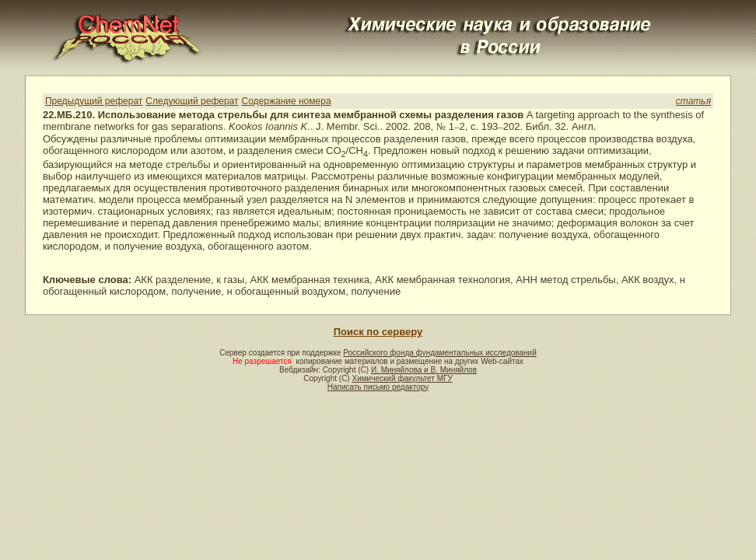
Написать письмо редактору (378, 387)
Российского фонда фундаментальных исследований (439, 353)
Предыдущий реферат (94, 101)
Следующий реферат (192, 101)
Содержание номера (287, 101)
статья (693, 101)
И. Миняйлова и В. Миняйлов (424, 370)
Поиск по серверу (378, 332)
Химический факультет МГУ (402, 378)
